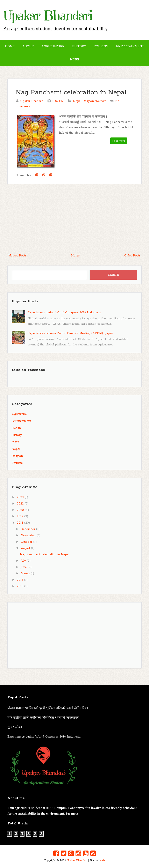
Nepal (77, 101)
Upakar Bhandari (77, 860)
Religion (88, 101)
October (27, 542)
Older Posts (132, 256)
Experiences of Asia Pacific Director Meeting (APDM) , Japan (70, 333)
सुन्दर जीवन (15, 727)
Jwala (102, 860)
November (28, 536)
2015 (20, 586)
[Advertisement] (74, 221)
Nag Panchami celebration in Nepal (71, 93)
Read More (119, 141)
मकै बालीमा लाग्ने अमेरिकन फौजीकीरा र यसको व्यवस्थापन (43, 718)
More (75, 60)
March (25, 574)
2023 (20, 497)
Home (10, 46)
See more (72, 813)
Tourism (101, 46)
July (23, 561)
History (79, 46)
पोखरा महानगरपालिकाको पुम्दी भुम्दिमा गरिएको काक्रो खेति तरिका (48, 708)
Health (16, 428)
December (28, 529)
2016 (20, 580)
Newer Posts (17, 256)
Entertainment (130, 46)
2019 (20, 516)
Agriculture (53, 46)
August (25, 548)
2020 (20, 510)
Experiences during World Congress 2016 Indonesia (64, 313)
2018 (20, 523)
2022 (20, 504)
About (28, 46)
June (24, 567)
